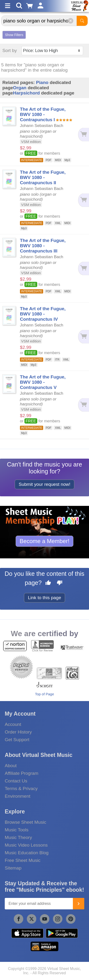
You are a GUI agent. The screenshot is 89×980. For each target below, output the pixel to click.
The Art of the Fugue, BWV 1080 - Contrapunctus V (43, 382)
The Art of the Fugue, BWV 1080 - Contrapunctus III (43, 246)
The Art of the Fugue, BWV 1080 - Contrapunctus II (43, 177)
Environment (18, 796)
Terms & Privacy (21, 789)
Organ (20, 88)
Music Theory (18, 837)
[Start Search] (82, 21)
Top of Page (44, 694)
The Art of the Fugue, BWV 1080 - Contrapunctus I (43, 114)
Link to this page (45, 598)
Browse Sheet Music (26, 822)
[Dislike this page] (60, 583)
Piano (42, 82)
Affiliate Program (21, 773)
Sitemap (13, 868)
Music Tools (17, 830)
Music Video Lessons (26, 845)
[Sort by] (52, 51)
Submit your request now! (45, 484)
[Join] (79, 904)
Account (13, 724)
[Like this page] (48, 583)
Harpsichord (26, 93)
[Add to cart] (83, 134)
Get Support (17, 740)
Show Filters (14, 35)
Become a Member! (44, 541)
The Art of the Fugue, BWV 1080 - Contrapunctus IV (43, 314)
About (11, 766)
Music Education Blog (27, 853)
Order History (18, 732)
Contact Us (16, 781)
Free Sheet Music (23, 860)
